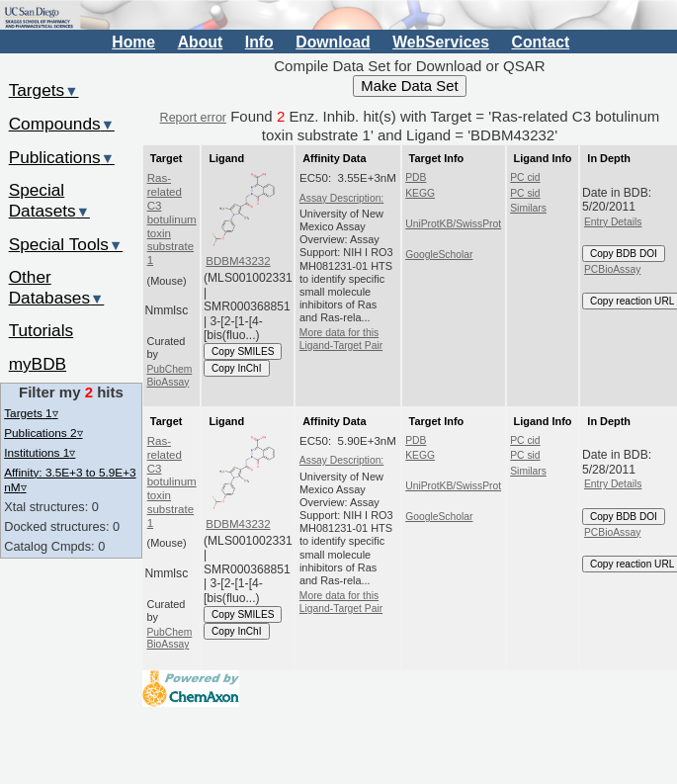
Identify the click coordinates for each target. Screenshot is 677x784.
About (200, 42)
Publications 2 (43, 433)
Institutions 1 (40, 452)
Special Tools (66, 244)
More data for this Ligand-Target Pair (341, 339)
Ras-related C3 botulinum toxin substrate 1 (172, 219)
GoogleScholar (439, 255)
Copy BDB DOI (624, 254)
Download (333, 42)
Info (259, 42)
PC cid (525, 177)
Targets (44, 90)
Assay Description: (341, 198)
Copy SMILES (243, 351)
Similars (528, 208)
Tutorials (42, 330)
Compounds (62, 124)
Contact (541, 42)
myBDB (38, 364)
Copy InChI (237, 368)
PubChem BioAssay (169, 375)
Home (133, 42)
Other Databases (57, 287)
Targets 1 (31, 413)
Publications (62, 157)
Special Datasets (49, 200)
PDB (416, 177)
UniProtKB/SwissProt (453, 224)
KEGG (420, 193)
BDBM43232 (238, 261)
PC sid (525, 193)
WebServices (441, 42)
